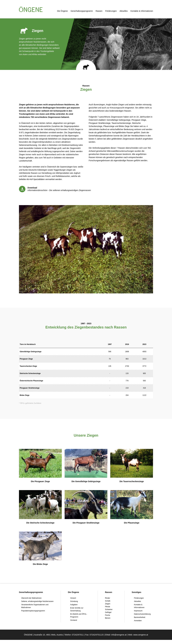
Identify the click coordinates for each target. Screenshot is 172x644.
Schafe (108, 601)
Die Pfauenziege (132, 523)
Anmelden (138, 621)
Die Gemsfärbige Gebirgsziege (86, 481)
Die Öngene (62, 11)
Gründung (74, 601)
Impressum (138, 611)
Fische (107, 615)
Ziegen (108, 604)
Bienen (108, 618)
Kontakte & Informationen (142, 11)
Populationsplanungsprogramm (33, 611)
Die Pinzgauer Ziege (40, 481)
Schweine (109, 609)
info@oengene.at (119, 639)
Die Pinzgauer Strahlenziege (86, 523)
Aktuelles (124, 11)
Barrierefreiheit (140, 617)
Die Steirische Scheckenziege (40, 523)
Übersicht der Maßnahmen (31, 598)
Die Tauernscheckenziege (132, 481)
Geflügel (108, 612)
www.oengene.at (141, 639)
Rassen (99, 11)
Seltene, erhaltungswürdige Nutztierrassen (37, 601)
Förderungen (111, 11)
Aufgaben (74, 605)
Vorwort (73, 598)
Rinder (107, 598)
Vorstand (74, 620)
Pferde (107, 607)
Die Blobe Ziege (40, 564)
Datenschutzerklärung (142, 614)
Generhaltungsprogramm (82, 11)
